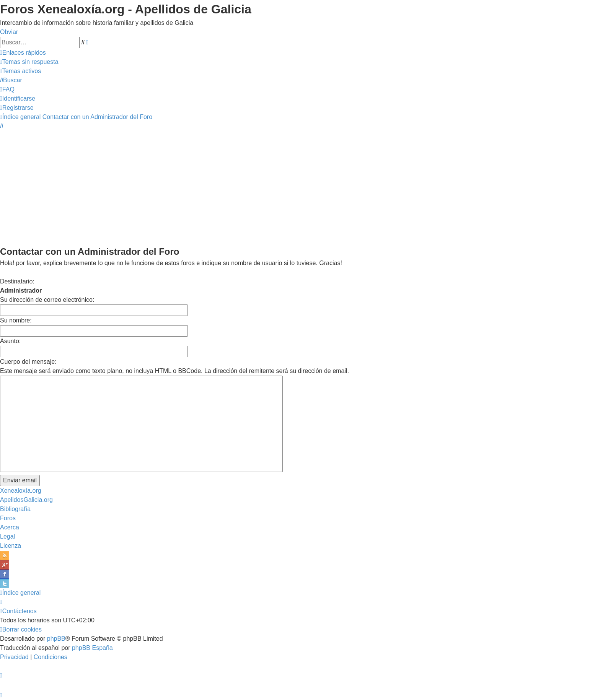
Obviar (9, 32)
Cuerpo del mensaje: (28, 362)
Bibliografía (15, 509)
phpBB (56, 639)
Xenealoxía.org (21, 491)
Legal (7, 536)
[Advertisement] (300, 187)
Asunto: (10, 341)
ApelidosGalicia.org (26, 500)
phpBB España (92, 648)
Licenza (11, 546)
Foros (8, 518)
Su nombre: (16, 320)
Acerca (10, 527)
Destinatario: (17, 281)
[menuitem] (29, 62)
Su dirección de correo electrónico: (47, 300)
